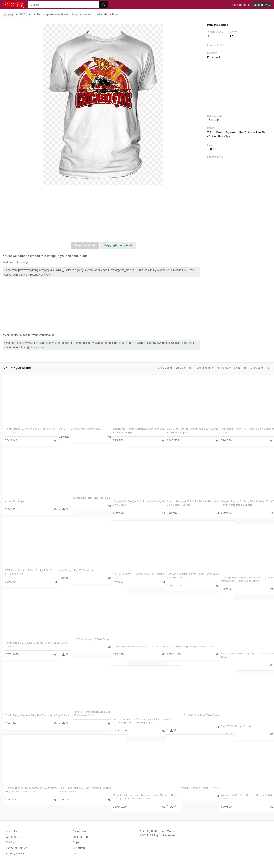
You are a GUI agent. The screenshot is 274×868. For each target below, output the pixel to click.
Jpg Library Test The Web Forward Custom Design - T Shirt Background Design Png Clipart (137, 723)
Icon (76, 853)
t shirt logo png (259, 368)
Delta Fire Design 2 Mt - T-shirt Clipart (80, 429)
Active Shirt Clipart (15, 501)
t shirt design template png (173, 368)
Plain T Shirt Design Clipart (236, 726)
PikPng (9, 15)
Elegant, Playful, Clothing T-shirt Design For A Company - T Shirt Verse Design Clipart (243, 505)
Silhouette (79, 848)
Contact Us (13, 837)
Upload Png (80, 837)
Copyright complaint (118, 245)
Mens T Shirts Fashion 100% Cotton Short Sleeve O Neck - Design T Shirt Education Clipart (136, 799)
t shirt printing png (206, 368)
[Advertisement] (103, 215)
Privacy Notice (15, 853)
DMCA (10, 842)
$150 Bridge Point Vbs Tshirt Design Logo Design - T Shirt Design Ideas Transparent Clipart (82, 715)
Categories (80, 831)
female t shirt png (233, 368)
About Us (12, 831)
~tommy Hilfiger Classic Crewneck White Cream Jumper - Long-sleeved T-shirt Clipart (28, 792)
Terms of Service (17, 848)
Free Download (85, 245)
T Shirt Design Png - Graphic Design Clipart (191, 646)
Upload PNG (262, 5)
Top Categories (242, 5)
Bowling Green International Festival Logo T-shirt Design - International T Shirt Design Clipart (244, 581)
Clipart (77, 842)
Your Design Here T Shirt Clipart (77, 570)
